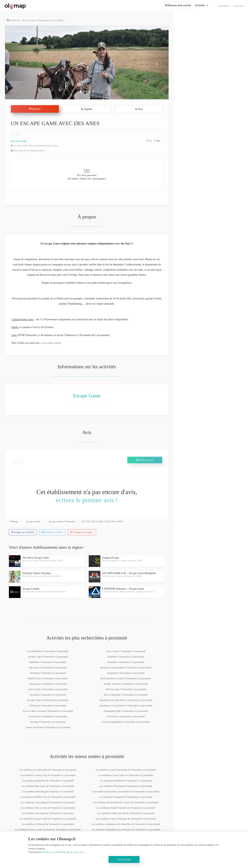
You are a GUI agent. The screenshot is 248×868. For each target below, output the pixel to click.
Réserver (35, 109)
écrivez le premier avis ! (87, 500)
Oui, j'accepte (124, 859)
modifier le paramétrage (54, 852)
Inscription (224, 6)
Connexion (239, 6)
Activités (200, 5)
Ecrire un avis (145, 460)
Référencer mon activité (178, 5)
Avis (139, 109)
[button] (17, 62)
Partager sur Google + (82, 532)
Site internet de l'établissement (28, 150)
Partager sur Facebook (23, 532)
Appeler (87, 109)
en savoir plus (77, 852)
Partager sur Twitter (52, 532)
